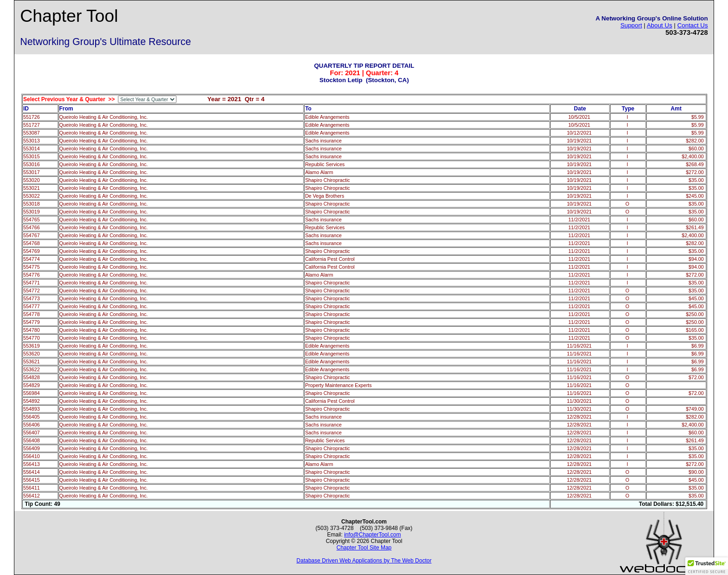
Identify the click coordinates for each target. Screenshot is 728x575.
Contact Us (693, 25)
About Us (660, 25)
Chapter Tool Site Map (364, 548)
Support (631, 25)
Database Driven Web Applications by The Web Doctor (364, 561)
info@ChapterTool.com (372, 535)
